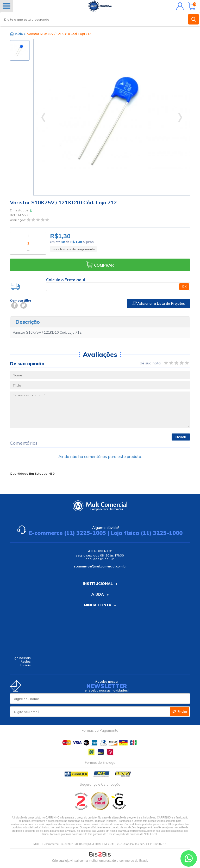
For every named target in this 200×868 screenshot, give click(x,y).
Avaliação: (18, 220)
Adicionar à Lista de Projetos (159, 303)
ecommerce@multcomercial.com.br (100, 566)
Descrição (28, 322)
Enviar (181, 437)
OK (184, 286)
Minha (179, 6)
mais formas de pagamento (73, 249)
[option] (20, 50)
